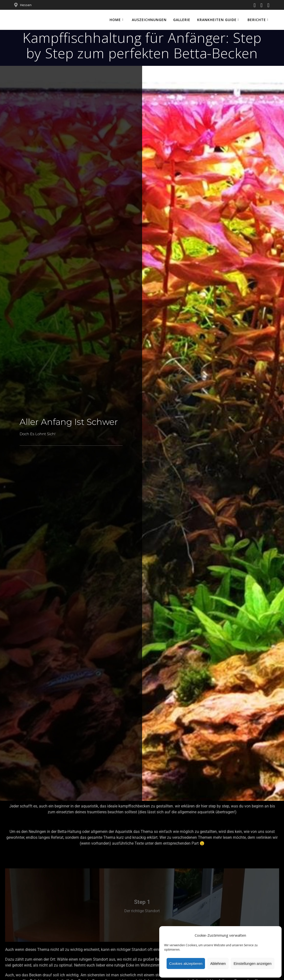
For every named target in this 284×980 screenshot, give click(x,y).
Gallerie (182, 20)
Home (115, 20)
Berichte (257, 20)
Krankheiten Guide (217, 20)
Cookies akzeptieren (186, 963)
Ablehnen (218, 963)
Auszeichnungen (149, 20)
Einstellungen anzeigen (253, 963)
